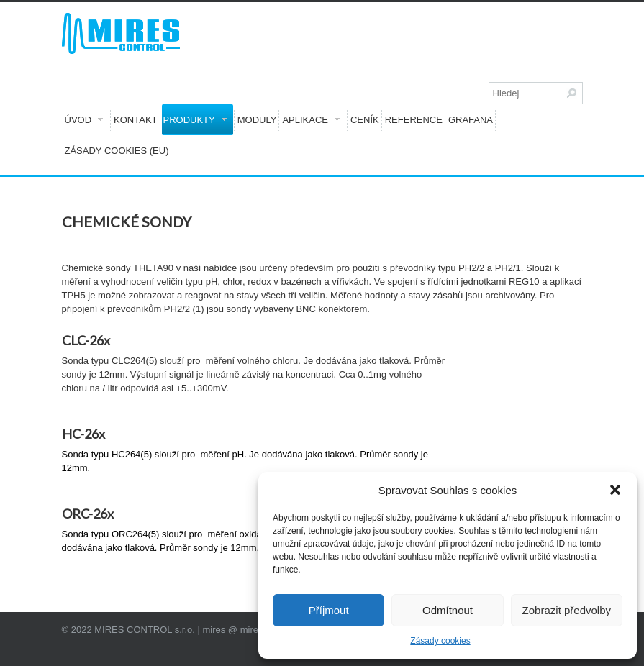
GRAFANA (471, 120)
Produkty (195, 120)
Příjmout (329, 610)
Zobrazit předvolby (567, 610)
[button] (615, 490)
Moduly (257, 120)
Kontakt (135, 120)
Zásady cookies (440, 641)
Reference (414, 120)
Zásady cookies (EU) (117, 151)
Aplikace (311, 120)
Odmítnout (448, 610)
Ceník (365, 120)
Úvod (84, 120)
